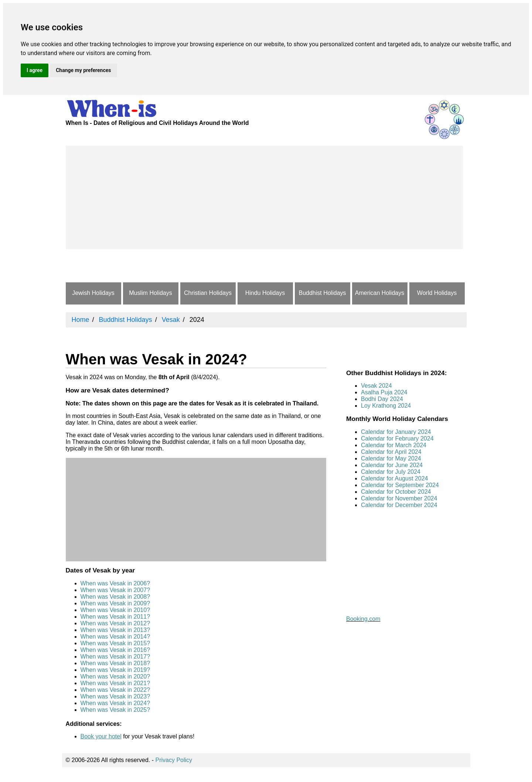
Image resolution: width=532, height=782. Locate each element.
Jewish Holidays (93, 293)
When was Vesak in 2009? (115, 603)
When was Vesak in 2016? (115, 650)
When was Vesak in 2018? (115, 663)
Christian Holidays (208, 293)
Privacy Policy (174, 760)
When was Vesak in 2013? (115, 630)
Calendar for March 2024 (394, 445)
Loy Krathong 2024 (386, 406)
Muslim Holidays (150, 293)
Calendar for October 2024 (396, 492)
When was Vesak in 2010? (115, 610)
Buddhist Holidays (322, 293)
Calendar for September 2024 (400, 485)
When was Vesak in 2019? (115, 670)
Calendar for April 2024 (391, 452)
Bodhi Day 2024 (382, 399)
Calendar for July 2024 (391, 472)
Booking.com (363, 619)
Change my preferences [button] (83, 70)
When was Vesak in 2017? (115, 657)
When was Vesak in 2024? (115, 703)
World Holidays (437, 293)
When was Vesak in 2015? (115, 643)
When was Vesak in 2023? (115, 696)
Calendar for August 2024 (394, 478)
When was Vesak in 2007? (115, 590)
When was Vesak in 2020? (115, 676)
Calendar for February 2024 (397, 438)
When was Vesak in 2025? (115, 710)
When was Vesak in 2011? (115, 617)
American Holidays (380, 293)
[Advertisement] (264, 197)
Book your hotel (101, 736)
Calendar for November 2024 (399, 498)
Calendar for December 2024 (399, 505)
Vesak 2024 (376, 386)
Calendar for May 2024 (391, 458)
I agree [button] (35, 70)
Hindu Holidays (265, 293)
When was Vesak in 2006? (115, 583)
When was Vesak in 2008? (115, 597)
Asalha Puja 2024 (384, 392)
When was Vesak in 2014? (115, 637)
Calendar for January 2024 (396, 432)
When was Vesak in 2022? (115, 690)
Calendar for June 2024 (392, 465)
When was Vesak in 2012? (115, 623)
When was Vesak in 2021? (115, 683)
